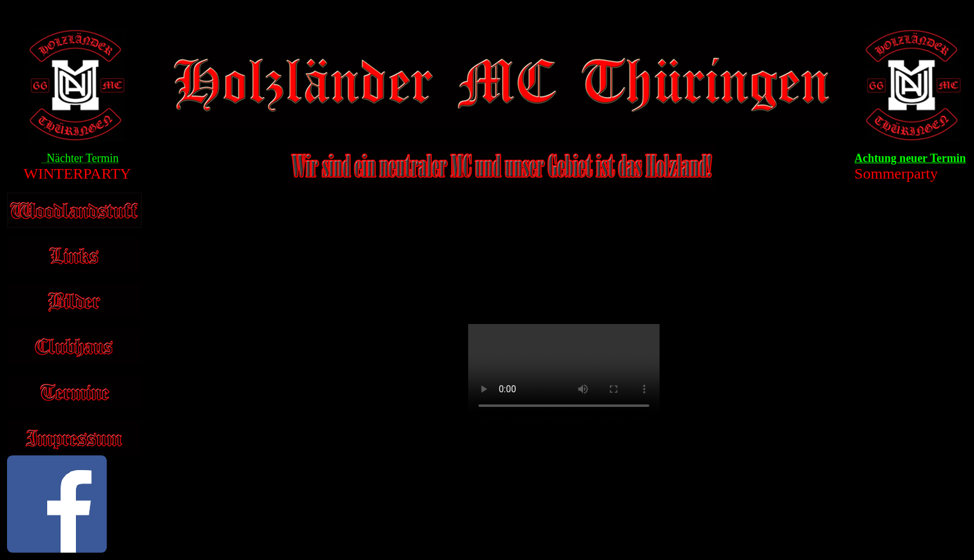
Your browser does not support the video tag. (564, 372)
